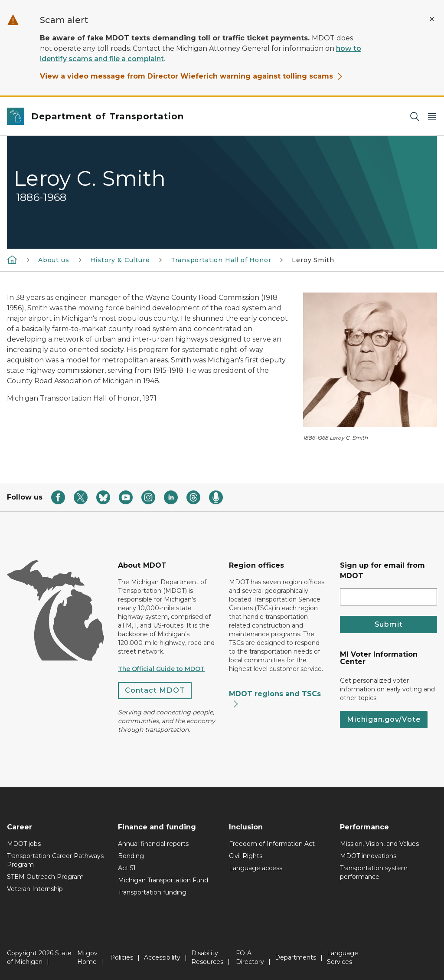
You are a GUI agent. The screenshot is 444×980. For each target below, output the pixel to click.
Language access (256, 868)
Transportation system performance (374, 872)
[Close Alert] (432, 19)
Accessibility (162, 957)
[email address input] (388, 597)
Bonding (131, 856)
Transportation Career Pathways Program (55, 860)
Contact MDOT (155, 690)
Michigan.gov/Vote (384, 719)
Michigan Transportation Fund (163, 880)
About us (54, 260)
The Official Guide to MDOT (161, 669)
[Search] (415, 117)
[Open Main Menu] (432, 117)
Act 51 (127, 868)
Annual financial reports (153, 844)
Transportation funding (152, 892)
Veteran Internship (35, 889)
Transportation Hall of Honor (221, 260)
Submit (389, 624)
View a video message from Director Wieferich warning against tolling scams (192, 76)
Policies (122, 957)
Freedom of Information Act (272, 844)
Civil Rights (246, 856)
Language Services (343, 957)
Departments (295, 957)
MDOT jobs (24, 844)
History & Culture (120, 260)
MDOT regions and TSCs (275, 699)
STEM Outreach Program (45, 877)
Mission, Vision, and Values (379, 844)
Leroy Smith (313, 260)
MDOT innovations (368, 856)
